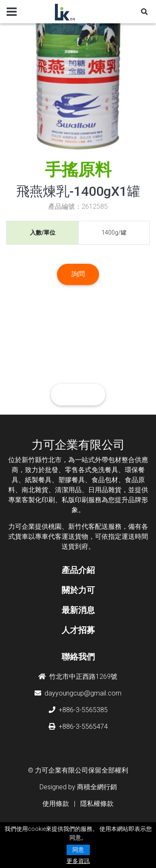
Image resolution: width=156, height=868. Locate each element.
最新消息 (78, 610)
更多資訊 (78, 861)
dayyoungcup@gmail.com (78, 693)
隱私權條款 (97, 804)
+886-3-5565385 (78, 710)
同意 (78, 850)
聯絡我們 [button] (78, 394)
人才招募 (78, 630)
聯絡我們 (78, 657)
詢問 (78, 274)
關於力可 (78, 590)
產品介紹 (78, 570)
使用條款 (56, 804)
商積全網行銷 (97, 787)
